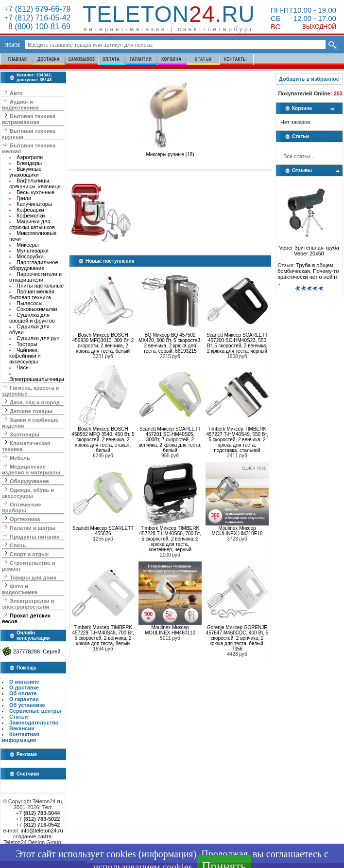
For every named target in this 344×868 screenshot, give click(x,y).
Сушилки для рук (38, 338)
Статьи (18, 717)
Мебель (20, 458)
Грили (24, 198)
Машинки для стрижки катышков (32, 224)
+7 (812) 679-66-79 (37, 9)
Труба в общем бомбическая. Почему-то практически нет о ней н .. (308, 274)
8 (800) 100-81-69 (37, 27)
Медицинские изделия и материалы (31, 470)
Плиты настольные (40, 286)
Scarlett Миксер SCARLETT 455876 (103, 531)
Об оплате (23, 693)
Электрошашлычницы (37, 379)
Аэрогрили (30, 157)
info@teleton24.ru (42, 831)
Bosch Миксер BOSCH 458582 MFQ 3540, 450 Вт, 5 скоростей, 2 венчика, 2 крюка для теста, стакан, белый (103, 440)
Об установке (27, 705)
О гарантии (24, 699)
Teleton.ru (169, 14)
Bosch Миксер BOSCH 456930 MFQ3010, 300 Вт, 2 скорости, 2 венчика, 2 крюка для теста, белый (103, 343)
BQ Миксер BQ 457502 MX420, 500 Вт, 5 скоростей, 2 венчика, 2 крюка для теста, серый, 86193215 (170, 343)
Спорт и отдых (29, 554)
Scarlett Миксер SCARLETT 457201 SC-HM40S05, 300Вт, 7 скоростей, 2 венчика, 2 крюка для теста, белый (170, 440)
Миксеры (28, 245)
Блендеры (29, 163)
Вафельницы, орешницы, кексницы (35, 183)
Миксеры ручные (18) (170, 152)
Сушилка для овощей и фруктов (32, 318)
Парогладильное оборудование (34, 265)
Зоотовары (25, 434)
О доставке (24, 687)
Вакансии (22, 728)
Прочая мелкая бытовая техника (32, 294)
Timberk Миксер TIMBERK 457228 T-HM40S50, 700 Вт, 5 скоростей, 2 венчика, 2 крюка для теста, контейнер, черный (170, 539)
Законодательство (34, 723)
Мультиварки (33, 251)
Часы (23, 367)
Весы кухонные (35, 192)
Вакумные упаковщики (25, 172)
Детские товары (31, 411)
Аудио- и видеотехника (20, 105)
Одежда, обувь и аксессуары (28, 493)
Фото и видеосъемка (20, 589)
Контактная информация (21, 737)
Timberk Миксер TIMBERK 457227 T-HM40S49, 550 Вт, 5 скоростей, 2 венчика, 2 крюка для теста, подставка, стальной (237, 440)
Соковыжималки (37, 309)
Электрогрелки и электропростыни (28, 604)
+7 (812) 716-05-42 (37, 18)
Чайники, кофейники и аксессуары (25, 356)
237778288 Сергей (37, 651)
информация (167, 854)
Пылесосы (30, 303)
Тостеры (27, 344)
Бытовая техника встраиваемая (29, 119)
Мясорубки (30, 256)
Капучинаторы (34, 204)
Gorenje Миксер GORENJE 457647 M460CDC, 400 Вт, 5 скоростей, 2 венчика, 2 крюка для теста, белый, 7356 (237, 638)
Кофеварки (30, 210)
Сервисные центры (35, 711)
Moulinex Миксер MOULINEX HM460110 (170, 630)
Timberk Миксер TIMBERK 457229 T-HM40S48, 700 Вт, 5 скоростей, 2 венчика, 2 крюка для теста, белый (103, 635)
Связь (18, 545)
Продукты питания (35, 537)
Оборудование (29, 481)
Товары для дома (33, 578)
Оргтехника (25, 519)
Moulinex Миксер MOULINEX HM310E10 (237, 531)
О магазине (24, 682)
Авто (16, 93)
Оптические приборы (21, 507)
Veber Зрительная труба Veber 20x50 (309, 248)
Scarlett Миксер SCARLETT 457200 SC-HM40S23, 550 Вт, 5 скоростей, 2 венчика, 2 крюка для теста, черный (237, 343)
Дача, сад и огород (35, 402)
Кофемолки (31, 216)
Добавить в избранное (309, 79)
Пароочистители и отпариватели (35, 277)
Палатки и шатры (33, 528)
